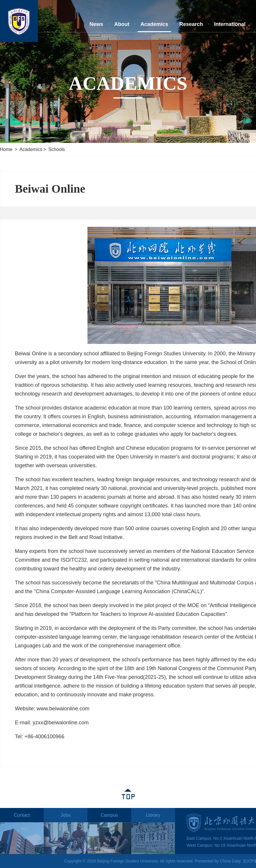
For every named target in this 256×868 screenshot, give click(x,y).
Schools (57, 149)
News (96, 24)
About (122, 24)
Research (191, 24)
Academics (154, 24)
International (230, 24)
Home (6, 149)
